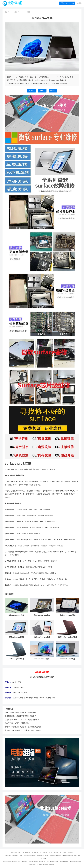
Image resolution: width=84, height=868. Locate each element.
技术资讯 (35, 852)
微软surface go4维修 (42, 615)
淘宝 (31, 91)
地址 (53, 91)
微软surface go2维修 (16, 637)
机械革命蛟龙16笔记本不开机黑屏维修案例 (20, 716)
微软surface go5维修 (16, 615)
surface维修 (14, 12)
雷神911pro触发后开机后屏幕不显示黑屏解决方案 (23, 727)
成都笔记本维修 (15, 852)
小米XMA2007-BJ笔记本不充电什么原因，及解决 (23, 730)
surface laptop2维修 (68, 659)
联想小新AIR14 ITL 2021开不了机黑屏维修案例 (22, 720)
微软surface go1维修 (42, 637)
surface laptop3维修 (42, 659)
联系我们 (71, 852)
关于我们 (63, 852)
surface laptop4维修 (16, 659)
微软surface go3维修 (68, 615)
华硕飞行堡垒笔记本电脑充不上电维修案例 (20, 713)
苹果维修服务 (54, 855)
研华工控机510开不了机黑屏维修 (17, 723)
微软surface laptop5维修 (68, 637)
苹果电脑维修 (53, 852)
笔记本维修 (44, 852)
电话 (42, 91)
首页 (6, 12)
